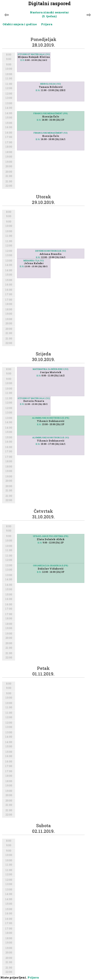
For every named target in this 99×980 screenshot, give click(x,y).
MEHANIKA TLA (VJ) (34, 261)
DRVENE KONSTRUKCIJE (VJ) (51, 251)
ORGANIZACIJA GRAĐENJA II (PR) (51, 566)
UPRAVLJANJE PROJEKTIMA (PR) (51, 536)
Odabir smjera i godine (20, 24)
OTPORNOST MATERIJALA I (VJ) (34, 54)
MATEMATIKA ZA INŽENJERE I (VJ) (51, 369)
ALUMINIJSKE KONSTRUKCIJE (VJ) (51, 438)
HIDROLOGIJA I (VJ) (51, 84)
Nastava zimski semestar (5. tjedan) (49, 14)
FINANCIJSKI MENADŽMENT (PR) (51, 113)
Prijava (47, 24)
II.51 (22, 60)
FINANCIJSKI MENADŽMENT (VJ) (51, 133)
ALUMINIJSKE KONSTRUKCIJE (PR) (51, 418)
